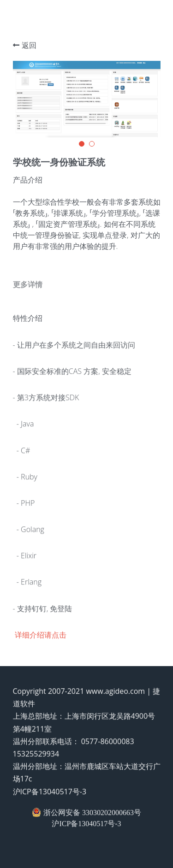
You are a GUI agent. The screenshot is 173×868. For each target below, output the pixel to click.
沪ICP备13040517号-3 (50, 794)
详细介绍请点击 (41, 638)
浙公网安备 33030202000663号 (86, 815)
